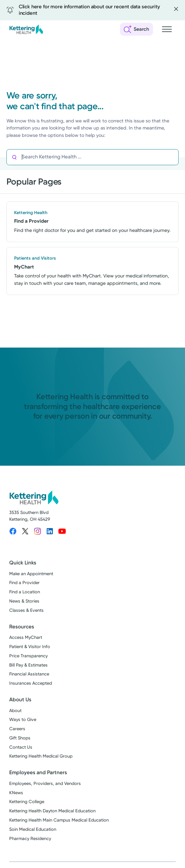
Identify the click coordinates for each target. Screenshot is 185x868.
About (15, 711)
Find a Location (25, 592)
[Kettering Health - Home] (26, 29)
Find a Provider (24, 583)
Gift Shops (20, 738)
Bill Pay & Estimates (28, 665)
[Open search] (136, 29)
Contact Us (21, 747)
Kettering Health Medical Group (41, 756)
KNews (16, 793)
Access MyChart (26, 637)
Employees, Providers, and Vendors (45, 784)
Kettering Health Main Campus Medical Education (59, 820)
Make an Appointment (31, 574)
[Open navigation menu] (167, 29)
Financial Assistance (29, 674)
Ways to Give (23, 720)
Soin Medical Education (33, 829)
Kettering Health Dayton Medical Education (52, 811)
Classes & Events (26, 610)
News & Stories (24, 601)
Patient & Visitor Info (30, 647)
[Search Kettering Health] (100, 157)
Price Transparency (28, 656)
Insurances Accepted (31, 683)
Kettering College (27, 802)
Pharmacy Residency (30, 839)
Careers (17, 729)
